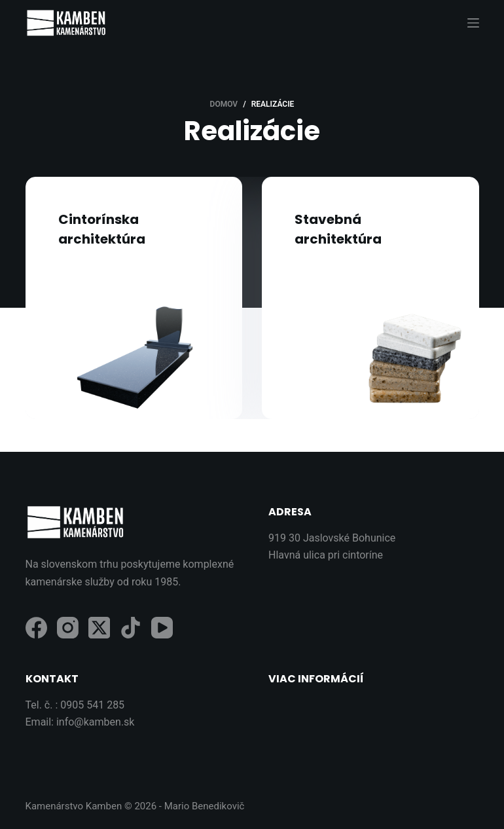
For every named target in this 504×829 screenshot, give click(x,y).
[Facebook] (36, 628)
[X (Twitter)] (99, 628)
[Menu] (473, 23)
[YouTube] (162, 628)
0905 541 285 (92, 705)
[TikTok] (131, 628)
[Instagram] (68, 628)
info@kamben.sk (96, 722)
